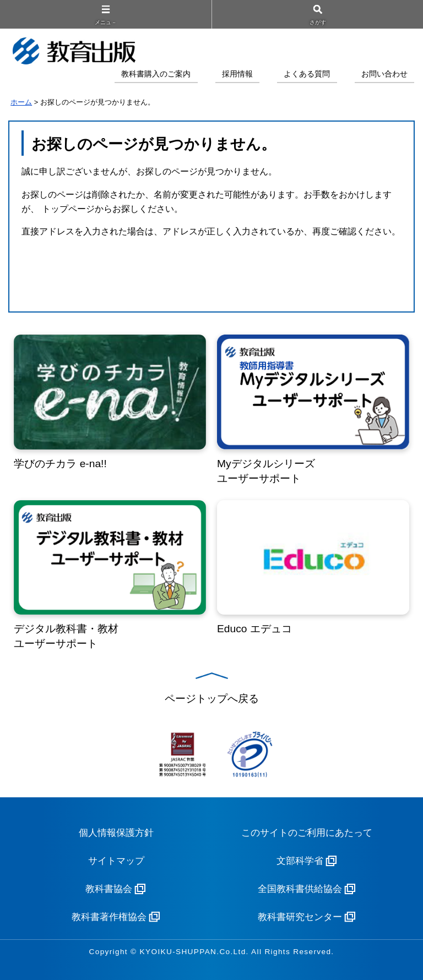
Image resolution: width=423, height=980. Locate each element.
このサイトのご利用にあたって (307, 833)
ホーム (21, 102)
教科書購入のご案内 (156, 74)
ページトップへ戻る (212, 699)
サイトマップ (116, 861)
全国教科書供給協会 (300, 889)
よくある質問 (307, 74)
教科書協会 (109, 889)
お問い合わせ (384, 74)
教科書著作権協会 (109, 917)
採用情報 (237, 74)
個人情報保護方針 (116, 833)
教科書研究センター (300, 917)
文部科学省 (300, 861)
